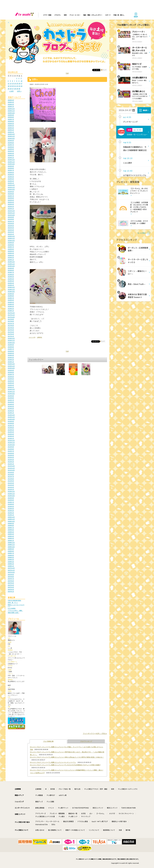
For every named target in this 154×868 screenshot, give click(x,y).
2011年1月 (11, 489)
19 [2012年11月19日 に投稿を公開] (11, 86)
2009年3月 (11, 536)
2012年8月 (11, 449)
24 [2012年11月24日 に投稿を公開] (21, 86)
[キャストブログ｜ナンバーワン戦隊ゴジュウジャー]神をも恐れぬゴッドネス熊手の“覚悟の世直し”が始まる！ (67, 757)
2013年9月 (11, 421)
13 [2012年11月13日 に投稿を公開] (13, 83)
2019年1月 (11, 285)
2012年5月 (11, 455)
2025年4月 (11, 126)
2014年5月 (11, 404)
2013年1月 (11, 438)
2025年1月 (11, 132)
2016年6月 (11, 351)
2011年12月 (11, 466)
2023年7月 (11, 170)
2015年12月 (11, 364)
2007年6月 (11, 581)
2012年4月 (11, 457)
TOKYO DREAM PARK (14, 600)
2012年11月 (11, 443)
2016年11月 (11, 340)
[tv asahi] (25, 15)
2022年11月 (11, 187)
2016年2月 (11, 360)
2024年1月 (11, 158)
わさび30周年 (12, 608)
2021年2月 (11, 232)
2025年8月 (11, 117)
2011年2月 (11, 487)
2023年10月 (11, 164)
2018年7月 (11, 298)
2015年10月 (11, 368)
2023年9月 (11, 166)
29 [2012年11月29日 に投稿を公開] (17, 89)
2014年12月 (11, 389)
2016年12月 (11, 338)
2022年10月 (11, 189)
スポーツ (108, 15)
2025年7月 (11, 119)
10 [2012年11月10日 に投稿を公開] (21, 81)
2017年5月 (11, 328)
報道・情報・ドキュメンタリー (93, 15)
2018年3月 (11, 306)
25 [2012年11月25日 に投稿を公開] (9, 89)
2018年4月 (11, 304)
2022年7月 (11, 196)
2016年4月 (11, 355)
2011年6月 (11, 479)
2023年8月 (11, 168)
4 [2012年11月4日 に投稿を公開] (8, 81)
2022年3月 (11, 204)
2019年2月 (11, 283)
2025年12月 (11, 109)
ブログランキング (86, 741)
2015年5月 (11, 379)
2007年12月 (11, 568)
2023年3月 (11, 179)
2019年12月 (11, 262)
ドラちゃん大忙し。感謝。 (15, 611)
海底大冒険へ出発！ (14, 613)
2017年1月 (11, 336)
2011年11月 (11, 468)
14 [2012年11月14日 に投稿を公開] (15, 83)
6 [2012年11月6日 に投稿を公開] (13, 81)
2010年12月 (11, 491)
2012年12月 (11, 440)
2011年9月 (11, 472)
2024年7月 (11, 145)
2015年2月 (11, 385)
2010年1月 (11, 515)
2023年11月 (11, 162)
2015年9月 (11, 370)
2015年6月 (11, 377)
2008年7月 (11, 553)
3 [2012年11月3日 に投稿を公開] (21, 78)
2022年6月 (11, 198)
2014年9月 (11, 396)
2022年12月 (11, 185)
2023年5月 (11, 175)
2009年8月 (11, 525)
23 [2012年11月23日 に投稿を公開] (19, 86)
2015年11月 (11, 366)
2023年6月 (11, 172)
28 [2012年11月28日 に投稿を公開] (15, 89)
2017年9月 (11, 319)
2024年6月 (11, 147)
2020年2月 (11, 257)
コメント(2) (32, 337)
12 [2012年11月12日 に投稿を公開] (11, 83)
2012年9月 (11, 447)
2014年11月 (11, 392)
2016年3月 (11, 358)
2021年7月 (11, 221)
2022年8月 (11, 194)
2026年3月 (11, 102)
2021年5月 (11, 226)
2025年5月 (11, 124)
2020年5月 (11, 251)
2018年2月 (11, 309)
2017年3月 (11, 332)
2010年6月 (11, 504)
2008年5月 (11, 557)
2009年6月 (11, 530)
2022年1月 (11, 209)
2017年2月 (11, 334)
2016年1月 (11, 362)
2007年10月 (11, 572)
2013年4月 (11, 432)
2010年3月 (11, 511)
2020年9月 (11, 243)
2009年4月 (11, 534)
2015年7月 (11, 374)
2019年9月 (11, 268)
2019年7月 (11, 272)
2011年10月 (11, 470)
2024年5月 (11, 149)
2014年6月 (11, 402)
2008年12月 (11, 543)
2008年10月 (11, 547)
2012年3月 (11, 460)
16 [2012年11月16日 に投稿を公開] (19, 83)
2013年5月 (11, 430)
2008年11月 (11, 545)
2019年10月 (11, 266)
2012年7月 (11, 451)
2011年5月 (11, 481)
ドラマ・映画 (47, 15)
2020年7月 (11, 247)
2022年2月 (11, 207)
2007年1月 (11, 591)
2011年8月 (11, 474)
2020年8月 (11, 245)
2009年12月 (11, 517)
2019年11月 (11, 264)
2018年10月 (11, 292)
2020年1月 (11, 260)
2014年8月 (11, 398)
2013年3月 (11, 434)
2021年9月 (11, 217)
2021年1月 (11, 234)
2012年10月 (11, 445)
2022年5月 (11, 200)
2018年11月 (11, 289)
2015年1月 (11, 387)
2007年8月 (11, 577)
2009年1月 (11, 540)
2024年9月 (11, 141)
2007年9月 (11, 575)
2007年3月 (11, 587)
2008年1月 (11, 566)
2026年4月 (11, 100)
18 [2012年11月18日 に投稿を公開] (9, 86)
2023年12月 (11, 160)
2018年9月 (11, 294)
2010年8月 (11, 500)
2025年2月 (11, 130)
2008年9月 (11, 549)
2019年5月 (11, 277)
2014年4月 (11, 406)
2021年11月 (11, 213)
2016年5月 (11, 353)
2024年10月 (11, 138)
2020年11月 (11, 238)
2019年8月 (11, 270)
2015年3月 (11, 383)
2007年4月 (11, 585)
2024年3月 (11, 153)
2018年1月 (11, 311)
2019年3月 (11, 281)
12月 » (19, 91)
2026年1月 (11, 106)
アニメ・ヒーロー (75, 15)
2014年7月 (11, 400)
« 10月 (11, 91)
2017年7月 (11, 323)
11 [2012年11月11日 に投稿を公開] (9, 83)
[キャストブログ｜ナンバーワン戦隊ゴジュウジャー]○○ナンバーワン (53, 762)
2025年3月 (11, 128)
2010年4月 (11, 509)
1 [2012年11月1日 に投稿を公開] (17, 78)
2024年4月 (11, 151)
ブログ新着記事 (48, 741)
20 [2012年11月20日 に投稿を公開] (13, 86)
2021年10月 (11, 215)
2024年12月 (11, 134)
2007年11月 (11, 570)
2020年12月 (11, 236)
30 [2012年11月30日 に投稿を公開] (19, 89)
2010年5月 (11, 506)
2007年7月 (11, 579)
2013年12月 (11, 415)
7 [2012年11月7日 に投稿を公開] (15, 81)
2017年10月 (11, 317)
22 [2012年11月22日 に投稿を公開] (17, 86)
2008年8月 (11, 551)
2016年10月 (11, 343)
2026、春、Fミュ (13, 603)
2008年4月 (11, 560)
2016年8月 (11, 347)
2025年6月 (11, 121)
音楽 (65, 15)
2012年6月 (11, 453)
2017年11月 (11, 315)
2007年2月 (11, 589)
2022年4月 (11, 202)
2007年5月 (11, 583)
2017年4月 (11, 330)
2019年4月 (11, 279)
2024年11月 (11, 136)
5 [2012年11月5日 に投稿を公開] (10, 81)
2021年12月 (11, 211)
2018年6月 (11, 300)
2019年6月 (11, 275)
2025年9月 (11, 115)
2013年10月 (11, 419)
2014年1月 (11, 413)
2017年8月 (11, 321)
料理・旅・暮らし (119, 15)
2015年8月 (11, 372)
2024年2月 (11, 155)
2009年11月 (11, 519)
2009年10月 (11, 521)
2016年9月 (11, 345)
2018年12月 (11, 287)
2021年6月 (11, 223)
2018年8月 (11, 296)
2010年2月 (11, 513)
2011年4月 (11, 483)
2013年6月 (11, 428)
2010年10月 (11, 496)
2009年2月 (11, 538)
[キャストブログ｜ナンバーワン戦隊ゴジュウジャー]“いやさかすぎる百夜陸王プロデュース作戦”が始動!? (65, 765)
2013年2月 (11, 436)
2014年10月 (11, 394)
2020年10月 (11, 241)
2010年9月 (11, 498)
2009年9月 (11, 523)
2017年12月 (11, 313)
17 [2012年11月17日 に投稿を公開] (21, 83)
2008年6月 (11, 555)
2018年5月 (11, 302)
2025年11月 (11, 111)
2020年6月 (11, 249)
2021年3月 (11, 230)
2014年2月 (11, 411)
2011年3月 (11, 485)
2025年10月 (11, 113)
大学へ (35, 79)
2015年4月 (11, 381)
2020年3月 (11, 255)
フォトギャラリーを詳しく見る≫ (95, 733)
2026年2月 (11, 104)
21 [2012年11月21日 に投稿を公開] (15, 86)
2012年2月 (11, 462)
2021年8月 (11, 219)
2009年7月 (11, 528)
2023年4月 (11, 177)
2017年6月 (11, 326)
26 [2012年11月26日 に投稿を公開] (11, 89)
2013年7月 (11, 426)
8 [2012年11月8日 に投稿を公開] (17, 81)
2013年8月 (11, 423)
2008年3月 (11, 562)
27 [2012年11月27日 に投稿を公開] (13, 89)
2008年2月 (11, 564)
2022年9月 (11, 192)
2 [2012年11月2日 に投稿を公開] (19, 78)
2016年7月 (11, 349)
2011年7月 (11, 477)
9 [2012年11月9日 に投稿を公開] (19, 81)
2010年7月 (11, 502)
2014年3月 (11, 409)
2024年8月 (11, 143)
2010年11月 (11, 494)
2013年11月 (11, 417)
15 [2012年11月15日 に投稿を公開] (17, 83)
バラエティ (58, 15)
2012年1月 (11, 464)
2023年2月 (11, 181)
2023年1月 (11, 183)
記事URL (40, 337)
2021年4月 (11, 228)
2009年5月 (11, 532)
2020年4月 (11, 253)
